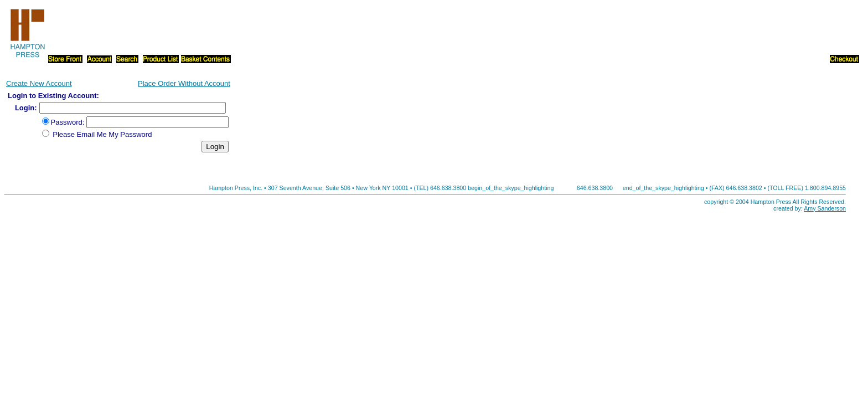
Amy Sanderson (825, 208)
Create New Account (39, 83)
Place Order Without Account (184, 83)
